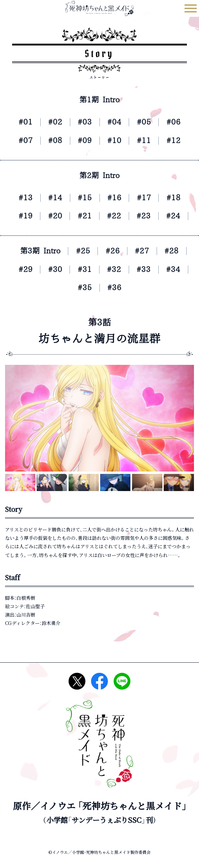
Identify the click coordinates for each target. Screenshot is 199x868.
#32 (115, 269)
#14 (52, 198)
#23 (146, 216)
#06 (178, 122)
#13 (21, 198)
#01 (21, 122)
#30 (52, 269)
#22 (115, 216)
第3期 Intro (36, 251)
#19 (21, 216)
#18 (178, 198)
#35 (84, 288)
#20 (52, 216)
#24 (178, 216)
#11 (147, 141)
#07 (21, 141)
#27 (145, 251)
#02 (52, 122)
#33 (146, 269)
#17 (147, 198)
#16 (115, 198)
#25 (83, 251)
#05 (147, 122)
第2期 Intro (100, 176)
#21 (84, 216)
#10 (115, 141)
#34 (178, 269)
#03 (84, 122)
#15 (84, 198)
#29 (21, 269)
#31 (84, 269)
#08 (52, 141)
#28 (177, 251)
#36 (115, 288)
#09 (84, 141)
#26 (114, 251)
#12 (178, 141)
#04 (115, 122)
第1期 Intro (100, 100)
